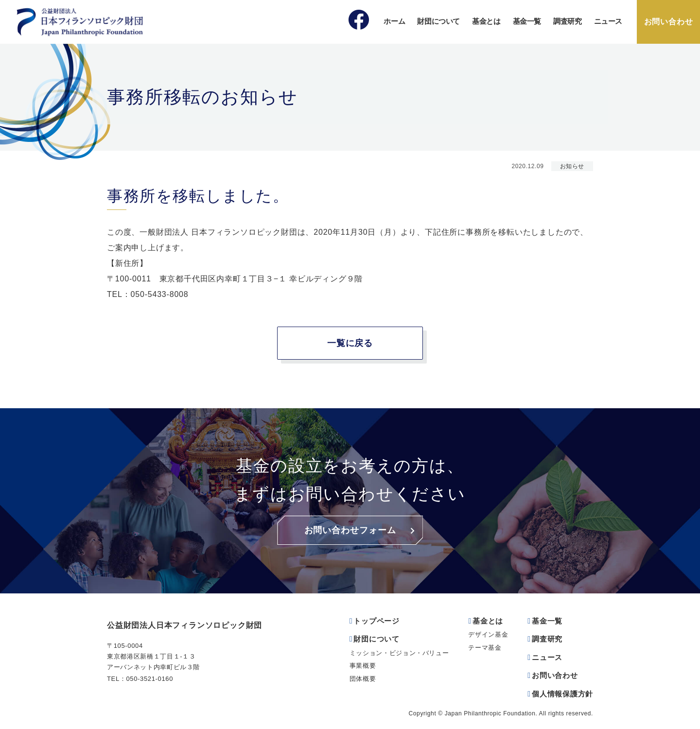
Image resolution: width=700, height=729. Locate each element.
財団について (438, 21)
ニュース (608, 21)
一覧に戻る (350, 343)
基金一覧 (527, 21)
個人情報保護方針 (562, 694)
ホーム (394, 21)
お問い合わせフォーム (350, 530)
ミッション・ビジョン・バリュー (399, 653)
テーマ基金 (485, 648)
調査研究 (568, 21)
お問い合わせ (669, 22)
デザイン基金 (488, 634)
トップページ (376, 621)
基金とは (486, 21)
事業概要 (363, 666)
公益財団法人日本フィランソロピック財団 (184, 625)
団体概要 (363, 679)
